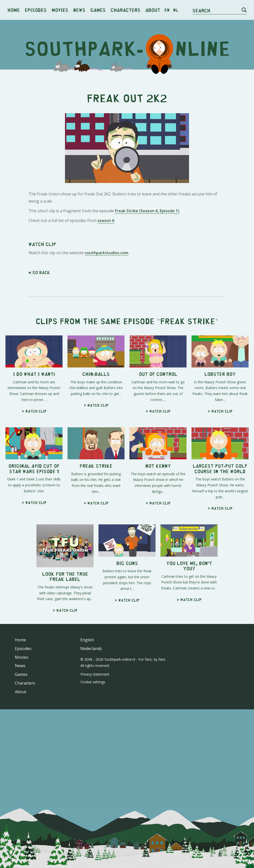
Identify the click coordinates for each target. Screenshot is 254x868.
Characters (126, 10)
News (79, 10)
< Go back (39, 411)
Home (14, 10)
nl (176, 10)
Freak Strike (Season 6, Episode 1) (147, 280)
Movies (60, 10)
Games (98, 10)
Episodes (36, 10)
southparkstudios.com (107, 392)
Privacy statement (95, 813)
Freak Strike (188, 460)
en (167, 10)
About (153, 10)
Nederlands (91, 788)
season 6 (106, 290)
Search (201, 10)
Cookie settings (93, 821)
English (87, 779)
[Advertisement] (127, 112)
